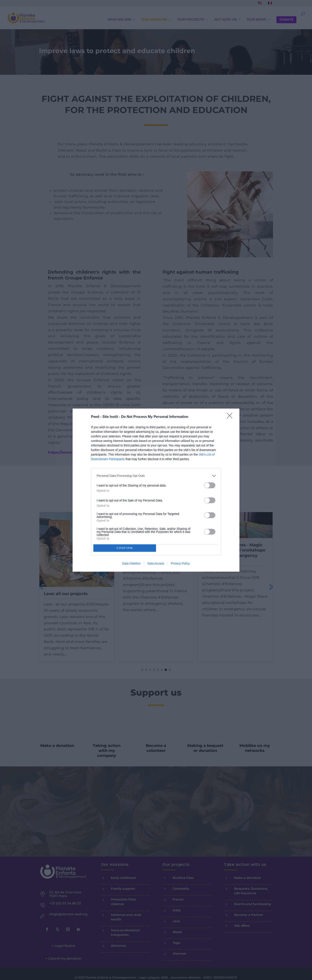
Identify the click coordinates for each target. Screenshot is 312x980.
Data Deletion (131, 563)
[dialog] (156, 490)
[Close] (231, 417)
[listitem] (156, 476)
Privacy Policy (180, 563)
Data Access (156, 563)
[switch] (210, 485)
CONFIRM (125, 548)
